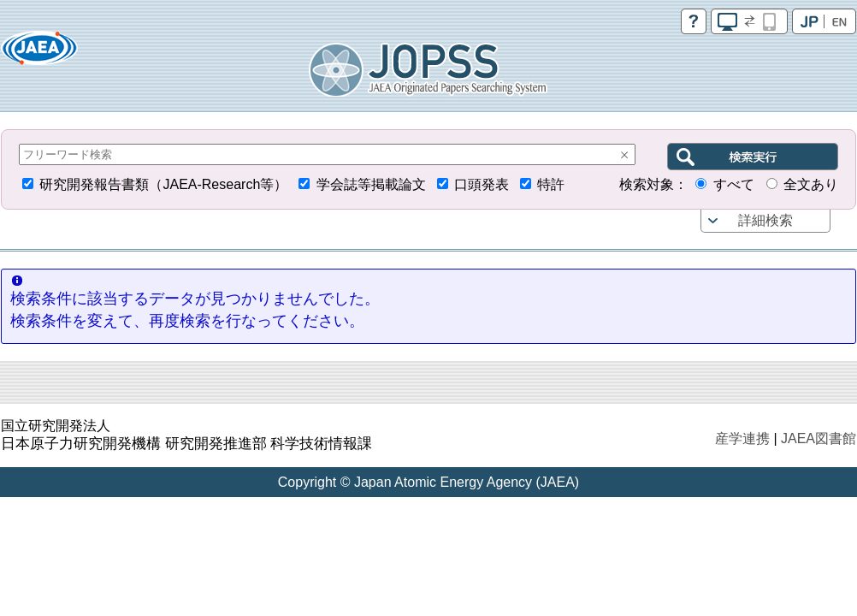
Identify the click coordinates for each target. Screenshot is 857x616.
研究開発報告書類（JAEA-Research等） (163, 184)
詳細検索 (765, 220)
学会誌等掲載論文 (371, 184)
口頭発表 (482, 184)
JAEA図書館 (819, 438)
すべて (734, 184)
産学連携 (742, 438)
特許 (551, 184)
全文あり (811, 184)
